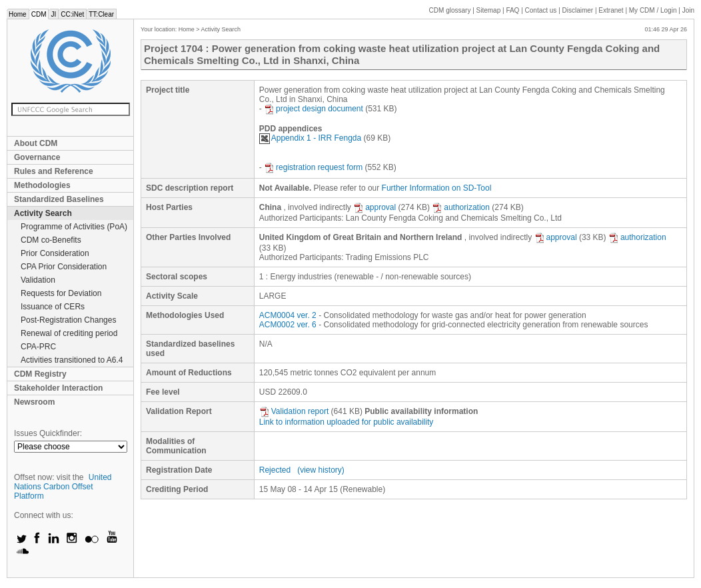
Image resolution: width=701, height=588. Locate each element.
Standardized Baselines (59, 199)
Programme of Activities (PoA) (74, 227)
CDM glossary (450, 10)
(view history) (321, 470)
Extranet (611, 10)
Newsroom (34, 402)
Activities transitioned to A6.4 (72, 360)
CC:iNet (72, 14)
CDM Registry (40, 374)
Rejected (275, 470)
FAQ (512, 10)
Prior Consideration (55, 253)
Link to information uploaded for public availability (347, 422)
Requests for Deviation (61, 293)
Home (18, 14)
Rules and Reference (54, 171)
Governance (37, 157)
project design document (314, 109)
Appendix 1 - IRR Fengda (310, 138)
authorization (461, 207)
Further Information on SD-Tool (437, 188)
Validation (38, 280)
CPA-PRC (38, 347)
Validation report (294, 411)
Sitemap (489, 10)
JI (53, 14)
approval (374, 207)
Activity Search (43, 213)
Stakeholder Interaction (58, 388)
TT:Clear (101, 14)
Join (688, 10)
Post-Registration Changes (68, 320)
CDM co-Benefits (51, 240)
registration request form (313, 167)
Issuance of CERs (53, 307)
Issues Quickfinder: (48, 433)
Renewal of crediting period (69, 333)
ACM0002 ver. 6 (288, 325)
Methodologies (42, 185)
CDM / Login (654, 10)
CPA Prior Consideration (64, 267)
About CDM (36, 143)
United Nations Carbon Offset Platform (63, 487)
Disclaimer (578, 10)
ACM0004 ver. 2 (288, 315)
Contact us (541, 10)
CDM (39, 14)
